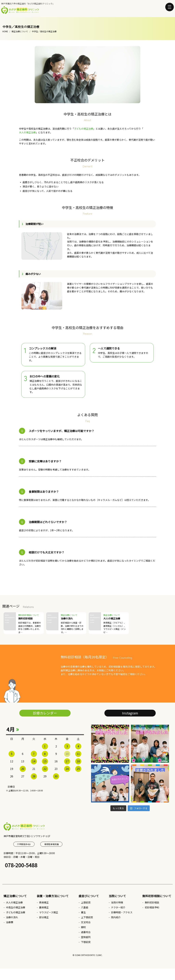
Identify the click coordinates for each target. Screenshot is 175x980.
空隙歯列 (86, 937)
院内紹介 (116, 917)
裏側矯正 (44, 907)
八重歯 (85, 907)
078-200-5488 (21, 865)
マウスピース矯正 (49, 912)
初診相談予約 (152, 907)
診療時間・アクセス (122, 912)
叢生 (83, 912)
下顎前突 (86, 942)
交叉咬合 (86, 922)
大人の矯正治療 (27, 132)
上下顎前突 (87, 917)
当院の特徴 (117, 902)
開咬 (83, 927)
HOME (5, 31)
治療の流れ (12, 917)
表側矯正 (44, 902)
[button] (170, 7)
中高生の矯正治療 (16, 907)
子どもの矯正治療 (84, 129)
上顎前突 (86, 902)
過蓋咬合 (86, 932)
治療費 (10, 922)
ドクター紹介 (118, 907)
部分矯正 (44, 917)
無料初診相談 (152, 902)
